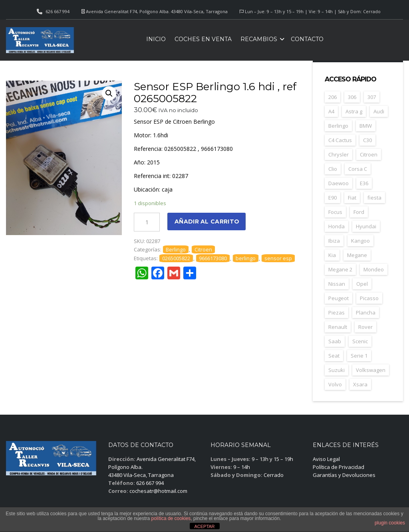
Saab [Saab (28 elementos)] (335, 341)
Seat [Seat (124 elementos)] (334, 356)
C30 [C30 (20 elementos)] (367, 140)
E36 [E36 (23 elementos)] (364, 183)
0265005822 (176, 258)
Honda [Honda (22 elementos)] (337, 226)
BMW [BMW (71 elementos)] (366, 126)
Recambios (259, 39)
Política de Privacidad (339, 467)
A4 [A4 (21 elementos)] (331, 111)
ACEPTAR (204, 526)
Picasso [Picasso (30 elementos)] (369, 298)
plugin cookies (390, 523)
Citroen (203, 249)
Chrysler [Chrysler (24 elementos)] (339, 154)
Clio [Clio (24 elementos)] (333, 169)
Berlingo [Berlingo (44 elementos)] (338, 126)
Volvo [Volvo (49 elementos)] (335, 384)
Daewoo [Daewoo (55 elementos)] (339, 183)
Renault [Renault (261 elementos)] (338, 327)
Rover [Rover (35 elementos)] (365, 327)
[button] (109, 93)
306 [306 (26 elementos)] (352, 97)
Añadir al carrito (207, 222)
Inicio (156, 39)
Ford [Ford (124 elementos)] (359, 212)
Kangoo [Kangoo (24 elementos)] (360, 241)
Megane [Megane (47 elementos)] (357, 255)
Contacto (307, 39)
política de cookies (171, 518)
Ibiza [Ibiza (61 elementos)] (334, 241)
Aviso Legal (326, 459)
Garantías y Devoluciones (344, 475)
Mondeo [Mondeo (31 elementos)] (374, 269)
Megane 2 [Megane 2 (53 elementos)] (340, 269)
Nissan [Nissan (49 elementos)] (337, 284)
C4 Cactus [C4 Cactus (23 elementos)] (340, 140)
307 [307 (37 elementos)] (372, 97)
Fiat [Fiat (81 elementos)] (352, 198)
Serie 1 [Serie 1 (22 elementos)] (359, 356)
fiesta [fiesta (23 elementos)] (374, 198)
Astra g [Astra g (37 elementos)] (354, 111)
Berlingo (176, 249)
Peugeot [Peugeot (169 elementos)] (339, 298)
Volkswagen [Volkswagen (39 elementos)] (371, 370)
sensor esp (278, 258)
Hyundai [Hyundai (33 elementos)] (366, 226)
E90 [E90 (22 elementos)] (333, 198)
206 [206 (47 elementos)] (333, 97)
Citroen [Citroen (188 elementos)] (369, 154)
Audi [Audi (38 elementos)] (379, 111)
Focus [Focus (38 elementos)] (335, 212)
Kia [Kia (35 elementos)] (332, 255)
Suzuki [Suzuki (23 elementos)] (337, 370)
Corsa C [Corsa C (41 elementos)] (358, 169)
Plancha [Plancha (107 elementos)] (366, 312)
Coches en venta (203, 39)
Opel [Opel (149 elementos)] (362, 284)
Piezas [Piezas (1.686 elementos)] (337, 312)
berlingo (246, 258)
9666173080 (213, 258)
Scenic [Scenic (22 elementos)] (360, 341)
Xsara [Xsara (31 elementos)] (360, 384)
